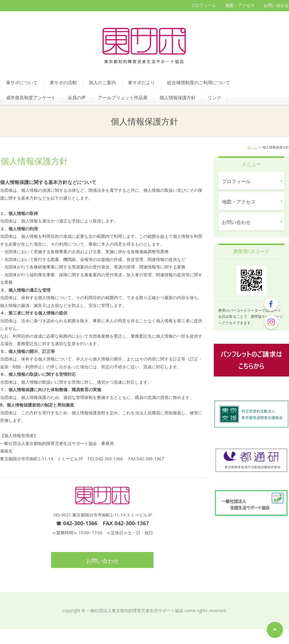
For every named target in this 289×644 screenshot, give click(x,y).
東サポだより (141, 82)
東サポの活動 (63, 82)
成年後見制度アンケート (31, 97)
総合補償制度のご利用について (199, 82)
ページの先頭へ (275, 630)
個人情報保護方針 (178, 97)
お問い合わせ (276, 5)
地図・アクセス (240, 5)
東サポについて (22, 82)
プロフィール (204, 5)
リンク (214, 97)
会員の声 (77, 97)
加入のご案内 (102, 82)
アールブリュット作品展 (123, 97)
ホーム (252, 147)
